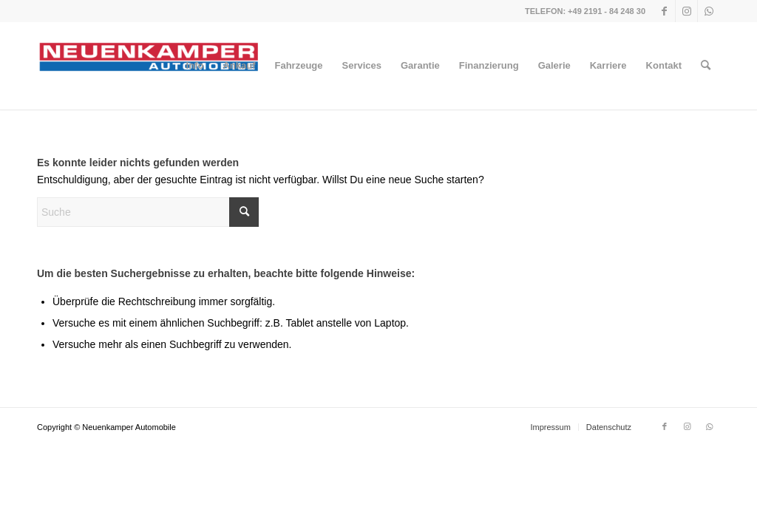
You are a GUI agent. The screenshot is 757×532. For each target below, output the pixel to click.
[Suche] (706, 66)
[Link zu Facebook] (664, 11)
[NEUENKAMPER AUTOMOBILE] (148, 66)
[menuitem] (195, 66)
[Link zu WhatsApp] (709, 11)
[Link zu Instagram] (686, 11)
